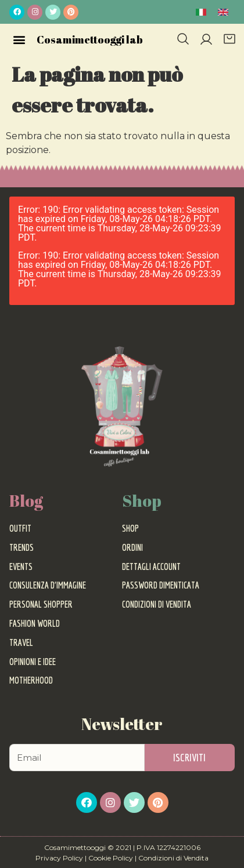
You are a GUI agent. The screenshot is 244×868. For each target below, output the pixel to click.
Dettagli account (151, 566)
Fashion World (35, 623)
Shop (130, 528)
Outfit (20, 528)
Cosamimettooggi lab (90, 39)
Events (21, 566)
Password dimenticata (161, 585)
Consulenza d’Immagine (48, 585)
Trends (21, 547)
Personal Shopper (41, 604)
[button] (19, 39)
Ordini (132, 547)
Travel (21, 642)
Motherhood (31, 680)
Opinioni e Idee (33, 662)
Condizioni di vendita (157, 604)
